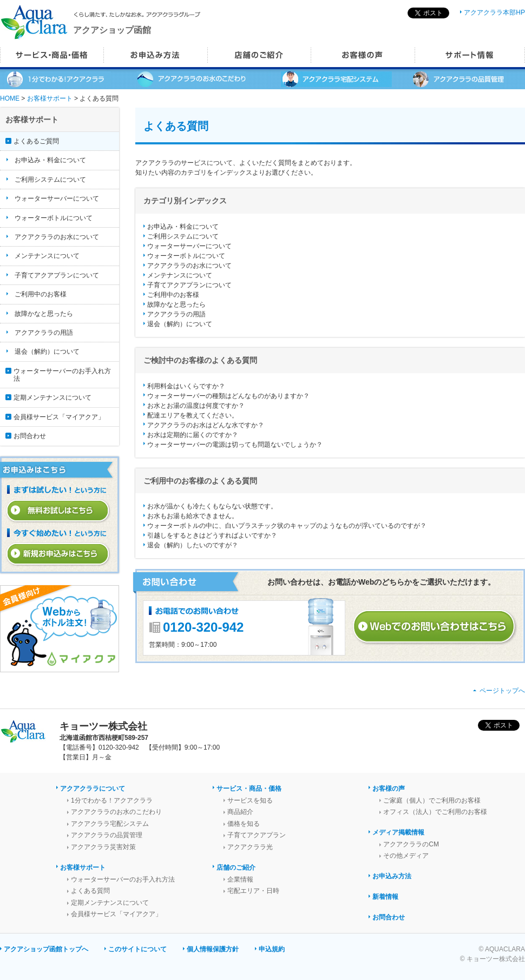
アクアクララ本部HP (494, 12)
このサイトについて (137, 949)
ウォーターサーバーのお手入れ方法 (62, 375)
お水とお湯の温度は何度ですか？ (196, 406)
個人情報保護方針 (213, 949)
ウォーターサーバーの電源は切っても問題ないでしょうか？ (235, 445)
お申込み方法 (392, 876)
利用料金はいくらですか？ (186, 386)
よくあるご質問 (36, 141)
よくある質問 (90, 891)
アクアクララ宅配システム (110, 824)
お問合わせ (30, 436)
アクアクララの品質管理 (107, 835)
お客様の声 (389, 789)
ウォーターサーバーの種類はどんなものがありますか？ (228, 396)
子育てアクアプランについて (189, 285)
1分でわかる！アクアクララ (112, 800)
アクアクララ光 (250, 847)
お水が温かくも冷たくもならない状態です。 (212, 506)
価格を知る (244, 824)
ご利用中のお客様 (173, 295)
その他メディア (406, 856)
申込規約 (272, 949)
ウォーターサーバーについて (189, 246)
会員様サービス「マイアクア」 (59, 417)
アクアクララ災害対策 (103, 847)
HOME (10, 98)
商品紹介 (240, 812)
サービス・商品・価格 (249, 789)
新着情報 (385, 897)
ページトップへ (502, 691)
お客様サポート (50, 98)
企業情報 (240, 879)
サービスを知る (250, 800)
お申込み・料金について (183, 227)
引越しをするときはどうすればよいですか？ (212, 535)
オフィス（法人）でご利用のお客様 (435, 812)
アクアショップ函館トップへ (46, 949)
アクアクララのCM (411, 844)
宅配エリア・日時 (253, 891)
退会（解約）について (180, 324)
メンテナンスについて (180, 275)
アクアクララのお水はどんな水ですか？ (206, 425)
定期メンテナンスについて (52, 398)
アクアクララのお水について (189, 266)
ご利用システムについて (183, 236)
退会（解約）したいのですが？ (193, 545)
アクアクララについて (93, 789)
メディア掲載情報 (398, 832)
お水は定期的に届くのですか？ (193, 435)
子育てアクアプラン (257, 835)
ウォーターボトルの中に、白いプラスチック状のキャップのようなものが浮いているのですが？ (287, 526)
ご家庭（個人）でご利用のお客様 (432, 800)
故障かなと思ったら (176, 304)
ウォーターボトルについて (186, 256)
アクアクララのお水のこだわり (116, 812)
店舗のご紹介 (236, 868)
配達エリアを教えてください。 (193, 415)
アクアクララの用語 (176, 314)
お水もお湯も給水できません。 (193, 516)
